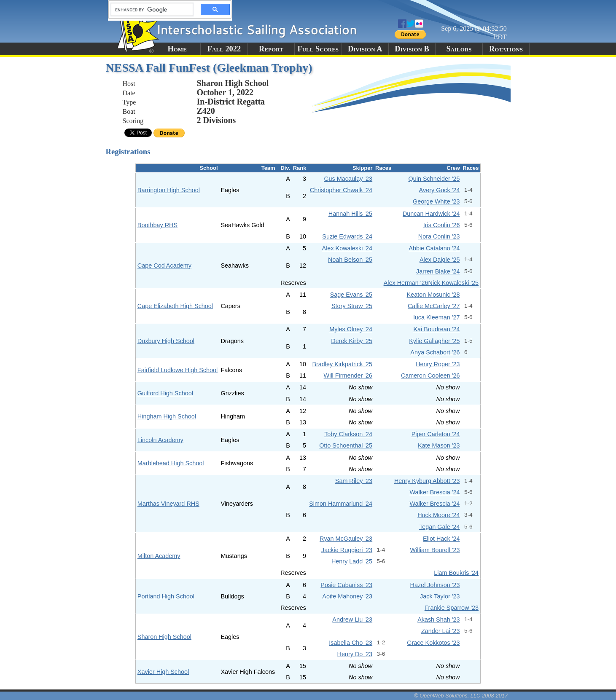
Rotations (506, 49)
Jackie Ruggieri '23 (347, 550)
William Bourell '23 (435, 550)
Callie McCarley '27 (434, 306)
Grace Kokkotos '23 (433, 643)
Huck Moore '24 (438, 515)
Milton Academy (159, 556)
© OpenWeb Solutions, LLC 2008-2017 (461, 696)
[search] (150, 10)
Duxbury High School (166, 341)
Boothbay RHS (157, 225)
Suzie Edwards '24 (347, 236)
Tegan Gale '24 (439, 527)
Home (177, 49)
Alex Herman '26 (406, 283)
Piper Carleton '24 (436, 434)
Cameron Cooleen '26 (430, 375)
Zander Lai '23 (441, 631)
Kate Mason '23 (439, 445)
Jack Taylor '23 (440, 596)
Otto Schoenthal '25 (346, 445)
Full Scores (318, 49)
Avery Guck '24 (440, 190)
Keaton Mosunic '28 (433, 295)
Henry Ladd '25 (352, 561)
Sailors (459, 49)
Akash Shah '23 (438, 620)
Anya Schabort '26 (435, 352)
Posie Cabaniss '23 (346, 585)
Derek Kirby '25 (352, 341)
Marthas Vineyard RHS (168, 504)
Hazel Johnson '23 (435, 585)
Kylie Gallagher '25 (434, 341)
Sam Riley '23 (354, 481)
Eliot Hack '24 (441, 539)
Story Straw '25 (352, 306)
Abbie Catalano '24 (434, 248)
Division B (412, 49)
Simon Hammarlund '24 (341, 504)
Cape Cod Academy (164, 266)
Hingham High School (167, 416)
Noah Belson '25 (350, 260)
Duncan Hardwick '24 (431, 214)
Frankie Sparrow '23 (452, 608)
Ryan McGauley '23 (346, 539)
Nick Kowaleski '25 (454, 283)
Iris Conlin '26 (442, 225)
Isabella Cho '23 (351, 643)
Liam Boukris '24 (456, 573)
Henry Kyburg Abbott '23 (427, 481)
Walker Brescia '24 (435, 492)
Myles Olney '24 (351, 329)
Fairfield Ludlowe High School (178, 370)
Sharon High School (164, 637)
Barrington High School (169, 190)
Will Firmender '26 (348, 375)
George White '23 (436, 201)
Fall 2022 (224, 49)
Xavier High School (163, 672)
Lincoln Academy (160, 440)
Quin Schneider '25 (434, 179)
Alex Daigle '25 (440, 260)
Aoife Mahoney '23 (347, 596)
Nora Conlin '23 (439, 236)
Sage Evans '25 (351, 295)
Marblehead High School (171, 463)
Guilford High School (165, 393)
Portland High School (166, 596)
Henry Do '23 (355, 654)
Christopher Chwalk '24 (341, 190)
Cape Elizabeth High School (175, 306)
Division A (365, 49)
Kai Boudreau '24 (437, 329)
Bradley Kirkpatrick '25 (342, 364)
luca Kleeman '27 (437, 317)
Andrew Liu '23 (352, 620)
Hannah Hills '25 (350, 214)
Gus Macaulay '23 (348, 179)
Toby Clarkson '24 (348, 434)
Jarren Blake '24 (438, 271)
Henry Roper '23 (438, 364)
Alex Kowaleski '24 (347, 248)
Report (271, 49)
